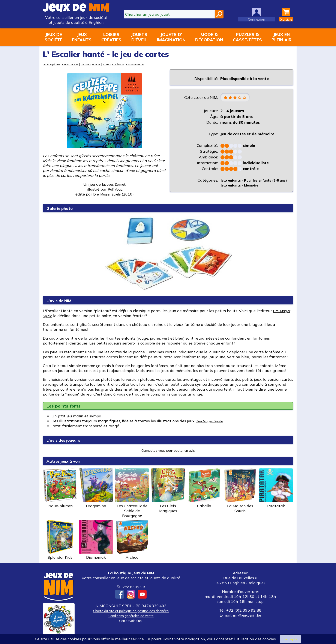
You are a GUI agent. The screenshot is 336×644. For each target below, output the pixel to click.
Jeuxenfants (82, 37)
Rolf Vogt (115, 189)
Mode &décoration (209, 37)
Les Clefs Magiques (168, 491)
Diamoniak (96, 540)
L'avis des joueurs (67, 440)
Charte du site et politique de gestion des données (131, 611)
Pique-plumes (60, 489)
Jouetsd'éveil (139, 37)
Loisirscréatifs (111, 37)
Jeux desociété (53, 37)
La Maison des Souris (240, 491)
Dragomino (96, 489)
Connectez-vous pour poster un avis (168, 451)
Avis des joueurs (95, 64)
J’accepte (290, 639)
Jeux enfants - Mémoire (242, 191)
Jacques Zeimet (114, 184)
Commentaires (145, 64)
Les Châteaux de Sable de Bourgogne (132, 494)
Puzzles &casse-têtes (247, 37)
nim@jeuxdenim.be (247, 616)
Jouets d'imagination (171, 37)
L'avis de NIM (73, 64)
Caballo (204, 489)
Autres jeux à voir (121, 64)
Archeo (132, 540)
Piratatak (276, 489)
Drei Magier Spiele (212, 421)
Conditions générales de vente (131, 616)
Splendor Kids (60, 540)
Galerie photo (52, 64)
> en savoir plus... (131, 621)
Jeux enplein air (281, 37)
